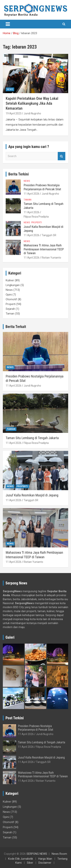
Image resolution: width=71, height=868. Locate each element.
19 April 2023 (14, 113)
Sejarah (10, 309)
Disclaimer (45, 863)
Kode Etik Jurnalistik (21, 859)
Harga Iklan (45, 859)
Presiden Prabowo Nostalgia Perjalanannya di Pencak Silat (42, 187)
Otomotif (11, 299)
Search (62, 156)
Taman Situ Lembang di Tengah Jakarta (32, 438)
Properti (37, 223)
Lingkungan (13, 285)
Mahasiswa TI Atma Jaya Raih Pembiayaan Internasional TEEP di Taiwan (44, 249)
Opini (9, 295)
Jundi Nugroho (32, 113)
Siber (30, 863)
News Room (59, 854)
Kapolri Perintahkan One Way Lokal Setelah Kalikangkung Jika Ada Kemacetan (32, 103)
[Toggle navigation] (8, 24)
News (10, 89)
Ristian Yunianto (51, 258)
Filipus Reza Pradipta (36, 217)
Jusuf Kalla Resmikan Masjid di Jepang (32, 495)
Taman (28, 200)
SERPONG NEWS (37, 854)
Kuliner (10, 280)
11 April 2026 (32, 194)
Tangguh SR (49, 235)
